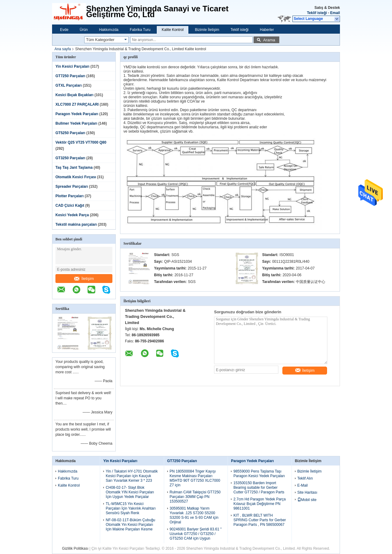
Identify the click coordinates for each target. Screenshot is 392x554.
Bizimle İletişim (207, 30)
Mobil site (307, 500)
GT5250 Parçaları (70, 133)
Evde (64, 30)
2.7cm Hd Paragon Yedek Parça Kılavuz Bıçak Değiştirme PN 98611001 (260, 504)
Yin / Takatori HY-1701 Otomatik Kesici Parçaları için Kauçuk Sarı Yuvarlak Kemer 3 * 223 (132, 476)
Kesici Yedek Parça (72, 215)
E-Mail (303, 485)
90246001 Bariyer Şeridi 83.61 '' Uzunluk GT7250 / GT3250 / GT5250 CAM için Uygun (196, 534)
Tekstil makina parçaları (76, 224)
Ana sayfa (63, 49)
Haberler (267, 30)
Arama (269, 40)
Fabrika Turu (140, 30)
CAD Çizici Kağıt (70, 205)
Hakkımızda (109, 30)
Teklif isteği (317, 13)
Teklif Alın (305, 478)
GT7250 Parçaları (70, 76)
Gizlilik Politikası (75, 548)
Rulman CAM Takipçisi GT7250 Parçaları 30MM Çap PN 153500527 (195, 497)
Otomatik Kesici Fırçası (76, 177)
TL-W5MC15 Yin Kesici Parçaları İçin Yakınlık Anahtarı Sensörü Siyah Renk (131, 508)
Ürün (84, 30)
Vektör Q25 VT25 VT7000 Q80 (81, 142)
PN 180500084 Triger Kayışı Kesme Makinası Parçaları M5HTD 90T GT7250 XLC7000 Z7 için (195, 478)
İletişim (84, 279)
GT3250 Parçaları (70, 158)
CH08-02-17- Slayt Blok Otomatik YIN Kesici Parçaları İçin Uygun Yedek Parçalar (130, 492)
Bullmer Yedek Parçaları (76, 123)
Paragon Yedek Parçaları (77, 114)
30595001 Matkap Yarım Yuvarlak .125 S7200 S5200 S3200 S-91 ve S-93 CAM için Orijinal (194, 515)
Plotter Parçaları (70, 196)
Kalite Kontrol (173, 30)
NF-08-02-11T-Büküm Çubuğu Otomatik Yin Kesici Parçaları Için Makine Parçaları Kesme (130, 525)
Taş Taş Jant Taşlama (74, 168)
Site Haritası (307, 492)
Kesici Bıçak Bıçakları (74, 95)
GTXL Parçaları (69, 85)
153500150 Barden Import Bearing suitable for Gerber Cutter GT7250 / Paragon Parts (259, 488)
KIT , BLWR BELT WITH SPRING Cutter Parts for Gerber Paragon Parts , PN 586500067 (260, 520)
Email (335, 13)
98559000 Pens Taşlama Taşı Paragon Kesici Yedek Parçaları (259, 474)
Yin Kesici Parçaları (72, 66)
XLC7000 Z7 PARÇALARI (77, 104)
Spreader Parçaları (72, 187)
